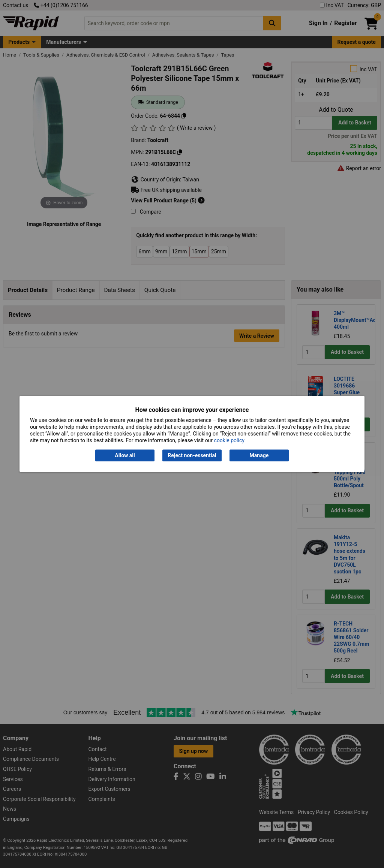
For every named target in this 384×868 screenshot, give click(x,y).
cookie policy (229, 441)
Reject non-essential (192, 455)
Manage (259, 455)
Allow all (125, 455)
